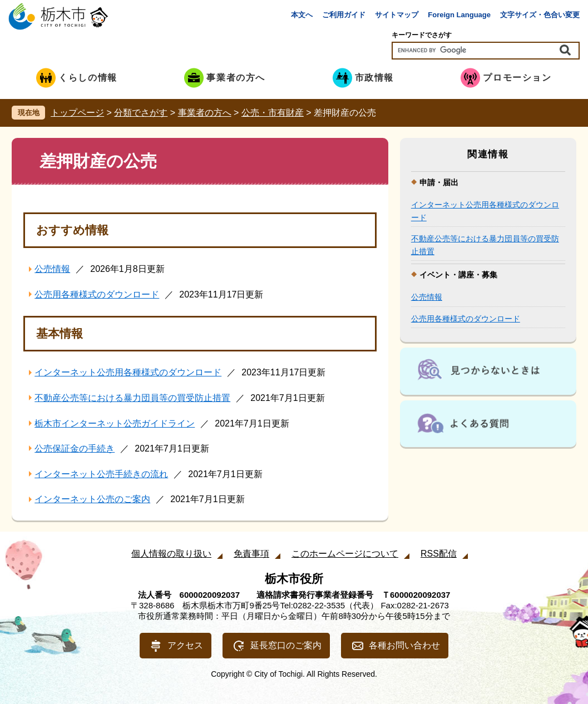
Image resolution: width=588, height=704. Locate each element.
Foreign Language (459, 15)
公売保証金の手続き (75, 448)
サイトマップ (397, 15)
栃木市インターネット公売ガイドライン (115, 423)
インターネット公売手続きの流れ (101, 474)
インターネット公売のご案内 (92, 499)
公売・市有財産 (273, 113)
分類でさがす (141, 113)
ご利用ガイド (344, 15)
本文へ (302, 15)
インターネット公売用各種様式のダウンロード (128, 372)
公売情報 (52, 269)
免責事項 (251, 554)
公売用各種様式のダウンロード (97, 294)
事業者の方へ (205, 113)
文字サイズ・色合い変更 (540, 15)
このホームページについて (345, 554)
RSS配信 (439, 554)
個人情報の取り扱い (171, 554)
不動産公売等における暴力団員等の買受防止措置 (132, 398)
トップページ (77, 113)
